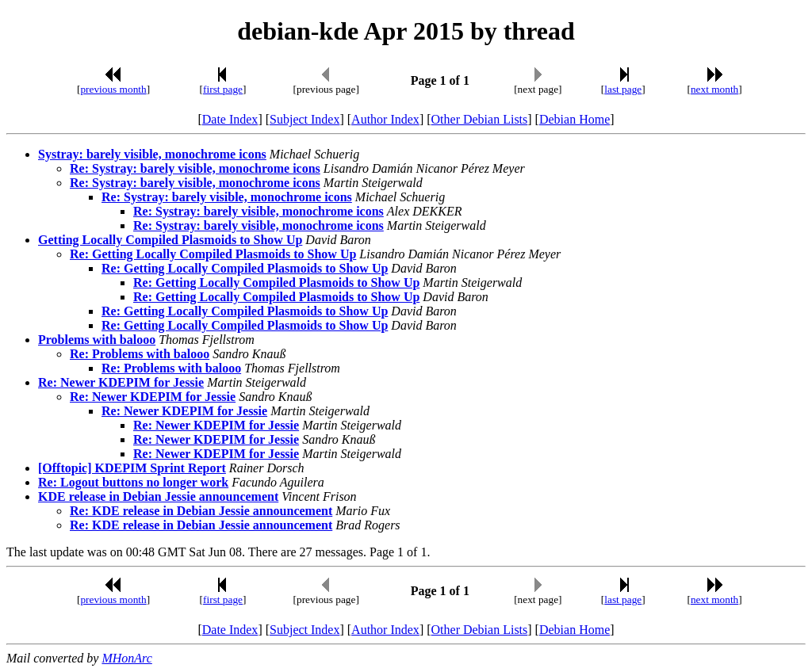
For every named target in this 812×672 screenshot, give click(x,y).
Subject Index (304, 119)
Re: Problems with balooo (140, 354)
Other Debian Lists (480, 119)
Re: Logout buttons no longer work (133, 482)
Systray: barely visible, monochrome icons (152, 154)
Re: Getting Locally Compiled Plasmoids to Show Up (213, 254)
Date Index (230, 119)
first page (223, 89)
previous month (113, 89)
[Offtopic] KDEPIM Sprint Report (132, 468)
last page (623, 89)
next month (714, 89)
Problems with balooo (97, 340)
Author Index (385, 119)
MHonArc (126, 658)
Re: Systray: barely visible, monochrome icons (195, 168)
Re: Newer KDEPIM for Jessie (121, 382)
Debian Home (575, 119)
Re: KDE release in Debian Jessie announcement (201, 511)
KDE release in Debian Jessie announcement (158, 496)
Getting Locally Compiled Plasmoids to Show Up (170, 240)
